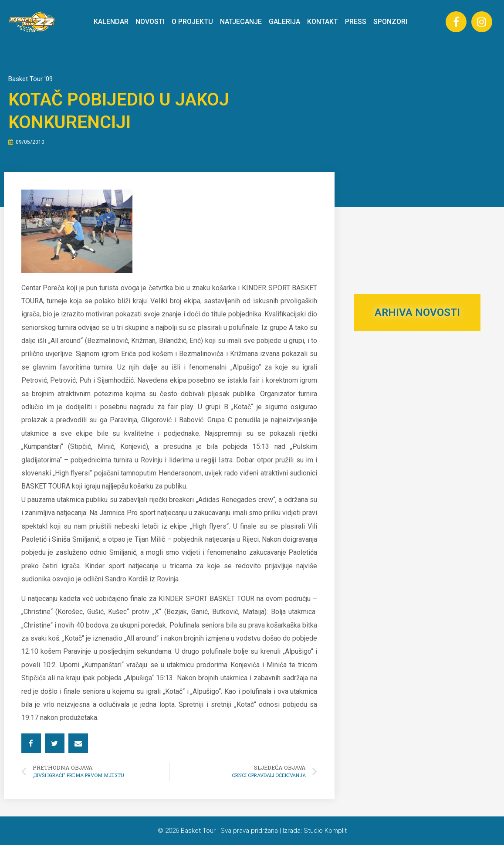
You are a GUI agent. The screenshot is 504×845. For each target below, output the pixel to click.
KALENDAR (111, 22)
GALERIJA (284, 22)
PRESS (356, 22)
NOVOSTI (150, 22)
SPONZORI (390, 22)
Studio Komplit (325, 831)
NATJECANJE (241, 22)
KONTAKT (323, 22)
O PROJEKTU (192, 22)
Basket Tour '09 (30, 79)
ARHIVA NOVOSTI (417, 312)
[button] (31, 743)
